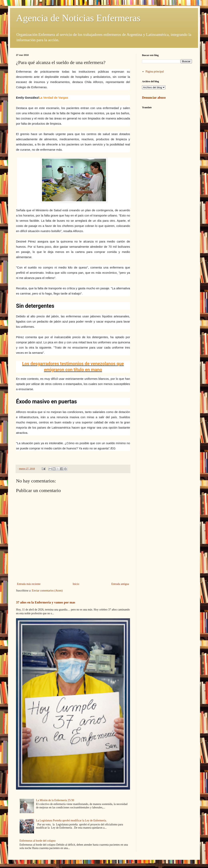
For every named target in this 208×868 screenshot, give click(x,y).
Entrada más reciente (29, 584)
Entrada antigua (120, 584)
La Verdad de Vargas (53, 98)
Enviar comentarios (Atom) (47, 591)
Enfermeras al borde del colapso (38, 841)
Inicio (76, 584)
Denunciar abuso (154, 98)
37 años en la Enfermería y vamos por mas (46, 602)
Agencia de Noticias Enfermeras (78, 18)
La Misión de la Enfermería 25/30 (55, 800)
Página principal (155, 72)
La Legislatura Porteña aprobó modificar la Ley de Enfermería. (71, 820)
